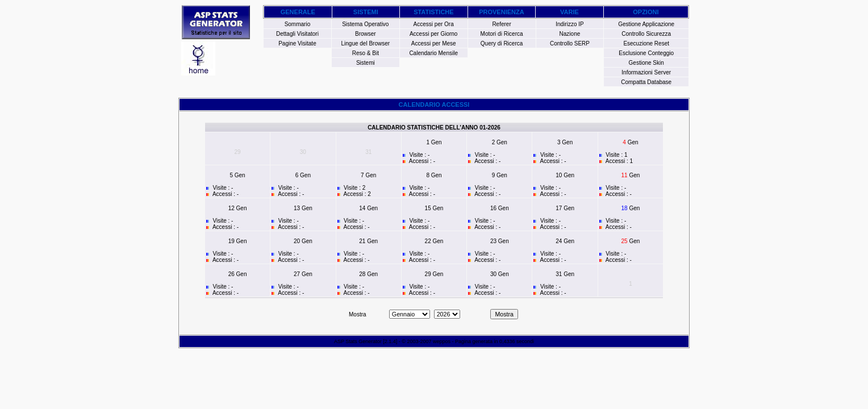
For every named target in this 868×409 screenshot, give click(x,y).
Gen (437, 142)
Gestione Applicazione (646, 24)
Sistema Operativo (365, 24)
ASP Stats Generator (358, 341)
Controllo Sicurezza (646, 34)
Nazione (570, 34)
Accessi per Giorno (433, 34)
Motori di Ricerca (502, 34)
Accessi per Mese (434, 43)
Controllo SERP (570, 43)
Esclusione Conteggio (646, 53)
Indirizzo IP (569, 24)
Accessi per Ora (434, 24)
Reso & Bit (366, 53)
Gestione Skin (646, 63)
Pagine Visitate (297, 43)
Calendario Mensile (433, 53)
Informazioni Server (646, 72)
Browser (366, 34)
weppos (442, 341)
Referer (501, 24)
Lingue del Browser (366, 43)
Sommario (298, 24)
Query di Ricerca (502, 43)
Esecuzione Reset (646, 43)
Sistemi (366, 63)
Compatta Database (646, 82)
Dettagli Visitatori (297, 34)
